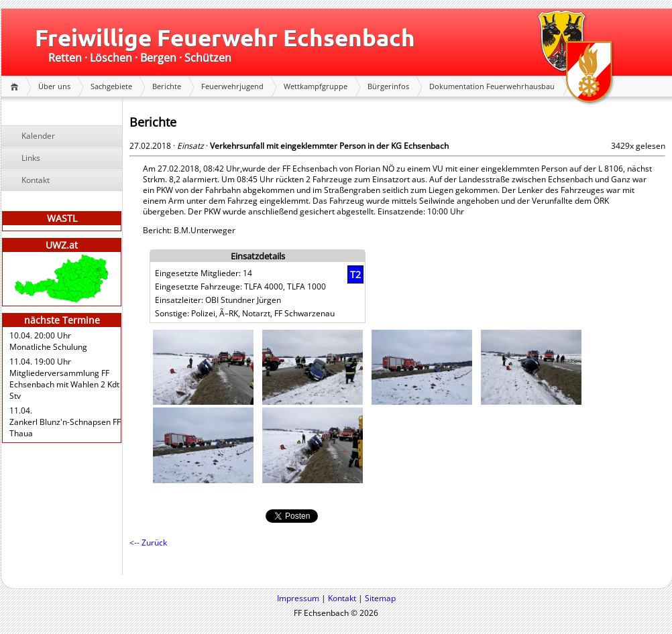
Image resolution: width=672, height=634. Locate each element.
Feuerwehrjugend (232, 86)
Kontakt (36, 180)
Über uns (54, 86)
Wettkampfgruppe (316, 86)
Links (31, 158)
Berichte (167, 86)
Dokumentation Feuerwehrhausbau (492, 86)
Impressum (298, 598)
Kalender (38, 136)
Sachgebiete (111, 86)
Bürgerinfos (388, 86)
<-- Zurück (148, 543)
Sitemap (380, 598)
